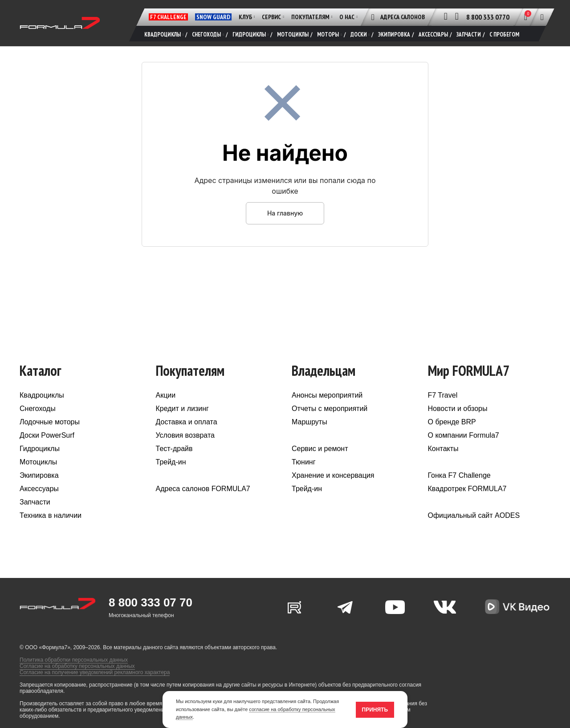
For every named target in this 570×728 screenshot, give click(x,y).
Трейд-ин (171, 463)
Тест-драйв (174, 449)
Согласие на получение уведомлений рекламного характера (95, 673)
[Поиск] (542, 17)
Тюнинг (304, 463)
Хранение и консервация (333, 476)
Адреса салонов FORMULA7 (203, 490)
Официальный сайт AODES (474, 516)
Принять (375, 710)
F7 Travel (443, 396)
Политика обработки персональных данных (74, 661)
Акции (166, 396)
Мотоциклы (38, 463)
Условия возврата (185, 436)
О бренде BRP (452, 423)
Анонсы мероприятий (327, 396)
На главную (285, 214)
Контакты (443, 449)
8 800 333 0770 (488, 17)
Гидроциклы (40, 449)
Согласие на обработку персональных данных (77, 667)
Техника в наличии (51, 516)
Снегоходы (38, 409)
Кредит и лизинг (182, 409)
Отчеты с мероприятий (330, 409)
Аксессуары (39, 490)
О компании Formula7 (464, 436)
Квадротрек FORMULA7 (467, 490)
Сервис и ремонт (320, 449)
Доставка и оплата (187, 423)
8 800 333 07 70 (151, 603)
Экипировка (39, 476)
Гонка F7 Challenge (459, 476)
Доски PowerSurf (47, 436)
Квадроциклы (42, 396)
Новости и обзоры (458, 409)
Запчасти (35, 503)
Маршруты (309, 423)
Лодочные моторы (50, 423)
